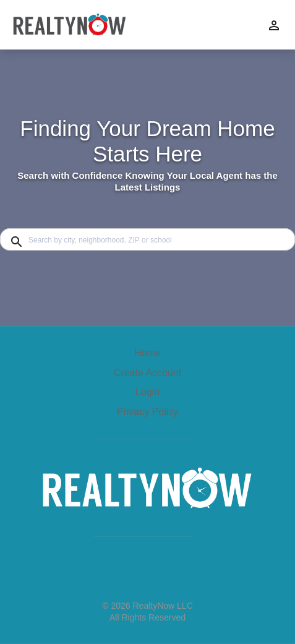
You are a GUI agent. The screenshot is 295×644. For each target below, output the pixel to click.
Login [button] (147, 392)
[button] (147, 395)
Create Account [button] (147, 373)
